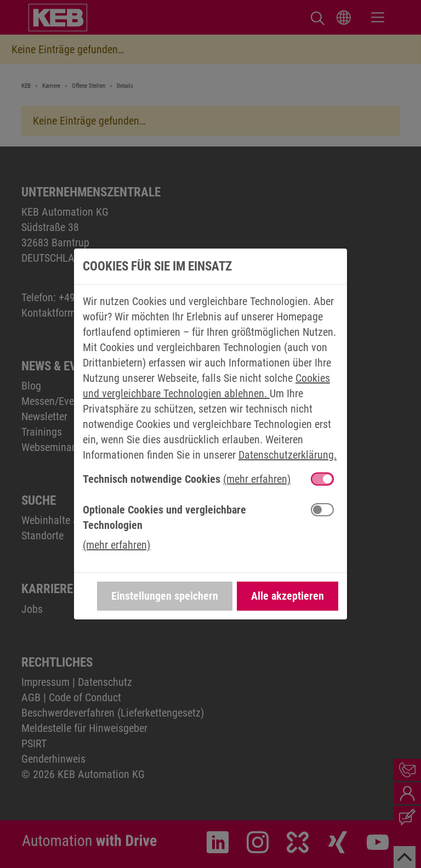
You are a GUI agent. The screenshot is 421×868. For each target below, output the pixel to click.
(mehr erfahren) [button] (257, 479)
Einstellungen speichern (165, 596)
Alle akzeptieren (288, 596)
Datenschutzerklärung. (288, 455)
